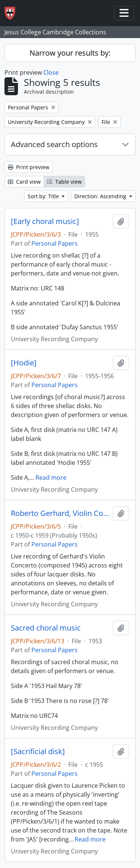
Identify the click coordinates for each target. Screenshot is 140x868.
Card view (24, 182)
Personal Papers (55, 243)
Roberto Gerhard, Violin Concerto (60, 513)
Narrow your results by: (70, 53)
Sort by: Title (44, 196)
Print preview (29, 167)
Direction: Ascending (101, 196)
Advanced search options (54, 144)
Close (51, 72)
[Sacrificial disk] (38, 752)
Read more (51, 477)
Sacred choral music (46, 628)
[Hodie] (24, 363)
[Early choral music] (45, 221)
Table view (64, 182)
